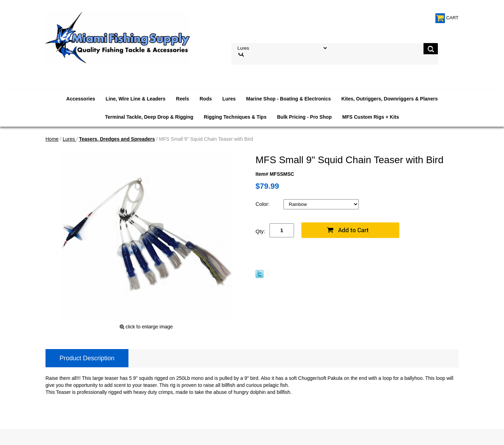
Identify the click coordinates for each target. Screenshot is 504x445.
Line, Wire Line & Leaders (136, 99)
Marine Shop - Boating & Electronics (288, 99)
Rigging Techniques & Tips (235, 117)
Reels (183, 99)
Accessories (81, 99)
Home (52, 139)
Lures (229, 99)
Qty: (260, 231)
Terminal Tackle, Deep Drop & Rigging (149, 117)
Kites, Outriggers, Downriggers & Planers (389, 99)
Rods (206, 99)
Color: (263, 204)
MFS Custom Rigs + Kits (371, 117)
